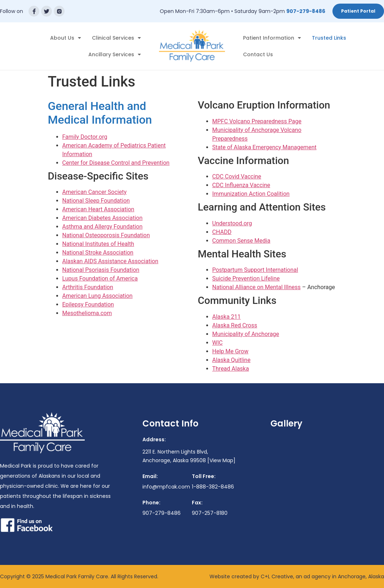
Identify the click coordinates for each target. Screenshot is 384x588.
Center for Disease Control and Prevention (116, 163)
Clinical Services (116, 38)
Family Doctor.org (85, 137)
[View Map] (221, 460)
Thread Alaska (231, 369)
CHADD (222, 232)
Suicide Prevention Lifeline (246, 278)
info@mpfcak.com (166, 487)
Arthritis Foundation (88, 287)
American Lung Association (98, 296)
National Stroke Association (98, 253)
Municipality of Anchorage (246, 334)
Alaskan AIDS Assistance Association (111, 261)
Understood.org (232, 223)
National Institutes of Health (98, 244)
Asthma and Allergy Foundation (103, 227)
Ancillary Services (115, 54)
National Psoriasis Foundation (101, 270)
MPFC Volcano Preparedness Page (257, 121)
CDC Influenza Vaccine (241, 185)
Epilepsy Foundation (88, 304)
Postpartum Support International (255, 270)
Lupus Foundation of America (100, 278)
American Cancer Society (95, 192)
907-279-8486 (306, 11)
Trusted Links (329, 38)
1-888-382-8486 (213, 487)
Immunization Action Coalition (251, 194)
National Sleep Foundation (96, 201)
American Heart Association (98, 209)
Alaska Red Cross (235, 325)
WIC (218, 343)
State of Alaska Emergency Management (264, 147)
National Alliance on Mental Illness (257, 287)
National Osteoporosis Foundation (106, 235)
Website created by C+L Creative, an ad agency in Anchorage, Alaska (297, 576)
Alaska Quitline (231, 360)
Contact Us (258, 54)
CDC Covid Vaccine (237, 176)
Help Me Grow (230, 351)
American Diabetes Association (103, 218)
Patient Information (272, 38)
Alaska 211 (227, 317)
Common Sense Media (241, 241)
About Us (66, 38)
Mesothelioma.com (87, 313)
